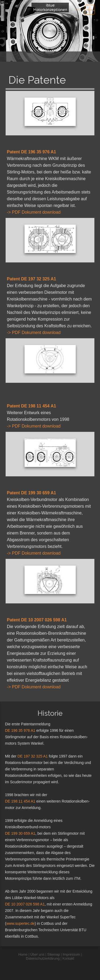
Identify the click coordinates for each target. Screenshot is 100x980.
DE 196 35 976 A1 (20, 730)
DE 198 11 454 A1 (20, 801)
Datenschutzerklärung (43, 958)
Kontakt (68, 958)
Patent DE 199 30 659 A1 (31, 493)
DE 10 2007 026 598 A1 (25, 904)
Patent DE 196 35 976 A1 (31, 152)
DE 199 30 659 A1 (20, 833)
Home (23, 954)
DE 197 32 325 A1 (33, 756)
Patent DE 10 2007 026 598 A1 (37, 620)
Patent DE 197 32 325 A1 (31, 279)
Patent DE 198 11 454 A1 (31, 406)
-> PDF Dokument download (34, 212)
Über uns (37, 954)
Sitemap (54, 954)
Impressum (71, 954)
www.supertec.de (20, 923)
